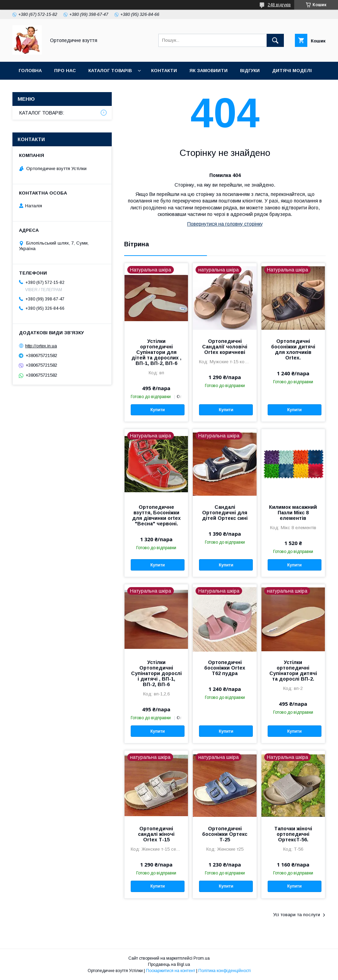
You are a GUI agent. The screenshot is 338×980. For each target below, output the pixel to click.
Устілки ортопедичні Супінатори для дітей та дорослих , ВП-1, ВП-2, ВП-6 (156, 352)
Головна (30, 71)
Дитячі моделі (292, 71)
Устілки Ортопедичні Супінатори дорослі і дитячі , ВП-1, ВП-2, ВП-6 (156, 673)
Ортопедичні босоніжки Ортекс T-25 (225, 834)
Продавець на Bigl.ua (169, 964)
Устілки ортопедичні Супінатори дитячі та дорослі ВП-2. (293, 671)
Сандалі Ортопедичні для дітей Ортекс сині (225, 513)
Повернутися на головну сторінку (225, 224)
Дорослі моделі (40, 88)
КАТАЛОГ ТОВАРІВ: (42, 113)
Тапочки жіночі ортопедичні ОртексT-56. (293, 834)
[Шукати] (275, 40)
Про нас (65, 71)
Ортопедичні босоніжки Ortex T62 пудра (225, 668)
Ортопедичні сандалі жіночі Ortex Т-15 (156, 834)
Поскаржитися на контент (171, 971)
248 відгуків (279, 5)
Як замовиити (208, 71)
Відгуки (250, 71)
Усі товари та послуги (297, 915)
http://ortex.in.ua (41, 346)
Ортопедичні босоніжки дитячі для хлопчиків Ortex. (293, 349)
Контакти (164, 71)
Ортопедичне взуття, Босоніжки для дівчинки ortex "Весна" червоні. (156, 515)
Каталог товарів (110, 71)
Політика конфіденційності (225, 971)
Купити (158, 410)
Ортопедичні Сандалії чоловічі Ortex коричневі (225, 347)
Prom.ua (202, 958)
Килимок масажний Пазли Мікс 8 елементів (293, 513)
